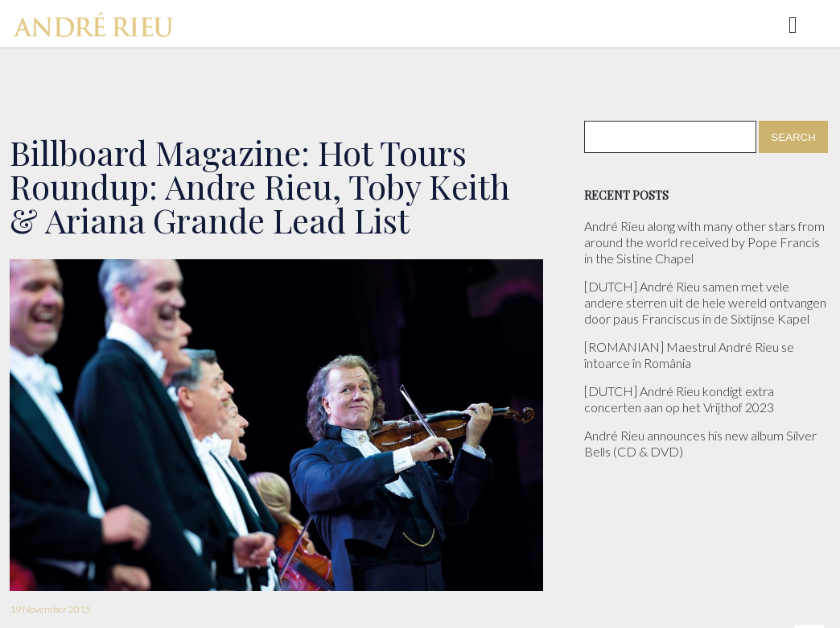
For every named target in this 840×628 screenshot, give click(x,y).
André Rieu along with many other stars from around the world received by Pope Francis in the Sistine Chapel (704, 242)
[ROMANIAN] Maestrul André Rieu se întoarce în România (689, 355)
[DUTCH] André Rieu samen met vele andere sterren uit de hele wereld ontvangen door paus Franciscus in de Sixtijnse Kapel (705, 302)
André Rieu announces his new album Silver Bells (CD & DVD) (700, 443)
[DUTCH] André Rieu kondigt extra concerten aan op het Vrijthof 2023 (679, 399)
